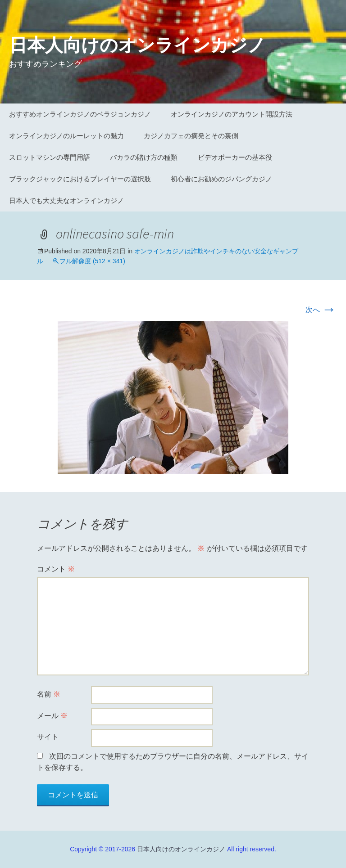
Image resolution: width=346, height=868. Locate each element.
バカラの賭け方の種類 (144, 157)
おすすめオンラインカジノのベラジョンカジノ (80, 114)
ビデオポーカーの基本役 (235, 157)
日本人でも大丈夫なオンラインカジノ (66, 200)
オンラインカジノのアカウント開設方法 (232, 114)
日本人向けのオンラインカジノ (181, 849)
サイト (48, 737)
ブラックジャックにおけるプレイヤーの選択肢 (80, 179)
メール (52, 716)
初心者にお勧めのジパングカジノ (221, 179)
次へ (321, 310)
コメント (56, 569)
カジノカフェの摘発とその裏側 (191, 136)
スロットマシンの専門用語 (50, 157)
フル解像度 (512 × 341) (92, 261)
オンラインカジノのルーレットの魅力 (66, 136)
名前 (49, 694)
